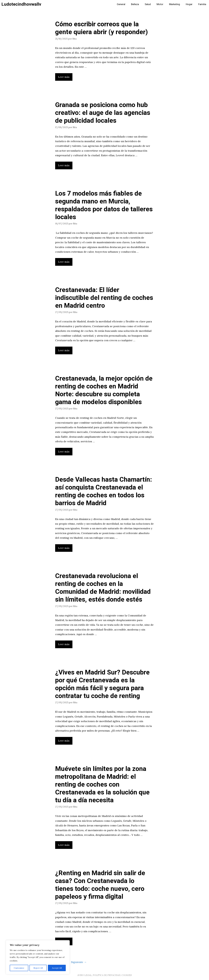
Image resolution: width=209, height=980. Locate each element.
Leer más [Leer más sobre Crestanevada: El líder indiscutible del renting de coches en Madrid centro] (64, 350)
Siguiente (79, 962)
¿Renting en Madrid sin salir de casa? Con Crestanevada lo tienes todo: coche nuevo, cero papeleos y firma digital (100, 885)
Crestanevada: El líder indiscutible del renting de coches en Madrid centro (104, 298)
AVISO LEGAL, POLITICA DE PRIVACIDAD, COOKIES (105, 975)
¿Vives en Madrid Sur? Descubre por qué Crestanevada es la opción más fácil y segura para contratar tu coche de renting (102, 684)
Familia (202, 4)
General (121, 4)
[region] (38, 957)
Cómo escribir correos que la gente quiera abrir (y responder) (101, 28)
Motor (160, 4)
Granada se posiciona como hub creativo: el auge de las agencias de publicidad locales (103, 113)
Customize (19, 968)
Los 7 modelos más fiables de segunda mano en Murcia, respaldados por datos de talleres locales (104, 205)
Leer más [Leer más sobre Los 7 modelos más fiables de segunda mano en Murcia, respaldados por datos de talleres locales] (64, 262)
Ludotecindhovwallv (21, 4)
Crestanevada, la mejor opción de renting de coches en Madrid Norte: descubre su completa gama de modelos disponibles (104, 390)
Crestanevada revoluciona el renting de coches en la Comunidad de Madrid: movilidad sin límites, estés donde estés (103, 588)
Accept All (57, 968)
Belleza (135, 4)
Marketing (175, 4)
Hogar (189, 4)
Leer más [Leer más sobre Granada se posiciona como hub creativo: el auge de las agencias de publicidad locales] (64, 165)
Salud (148, 4)
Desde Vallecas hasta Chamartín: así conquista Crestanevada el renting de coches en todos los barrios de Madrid (104, 491)
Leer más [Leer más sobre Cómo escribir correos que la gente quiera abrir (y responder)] (64, 77)
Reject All (38, 968)
